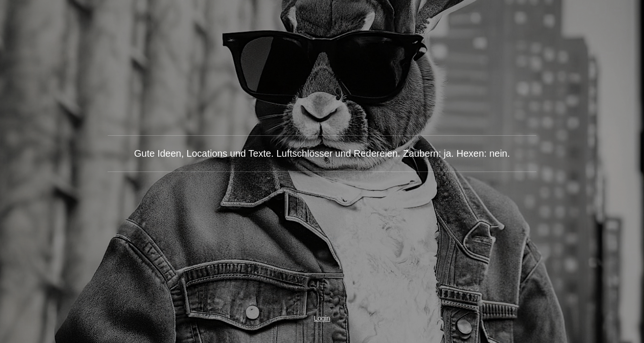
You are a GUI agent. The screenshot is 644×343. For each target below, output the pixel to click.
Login (322, 318)
